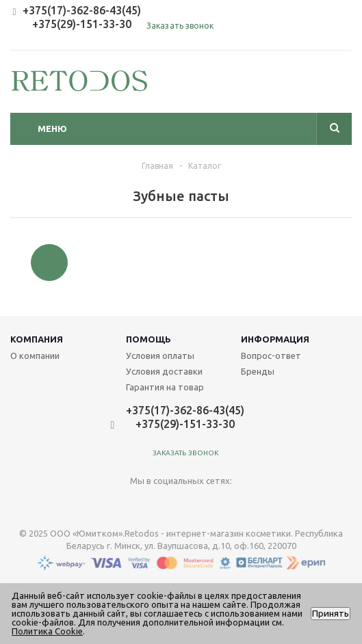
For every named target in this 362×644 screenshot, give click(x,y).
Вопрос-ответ (271, 355)
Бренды (258, 371)
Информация (275, 339)
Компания (37, 339)
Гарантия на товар (165, 387)
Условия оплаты (160, 355)
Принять (331, 614)
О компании (35, 355)
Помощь (148, 339)
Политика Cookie (47, 631)
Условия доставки (164, 371)
